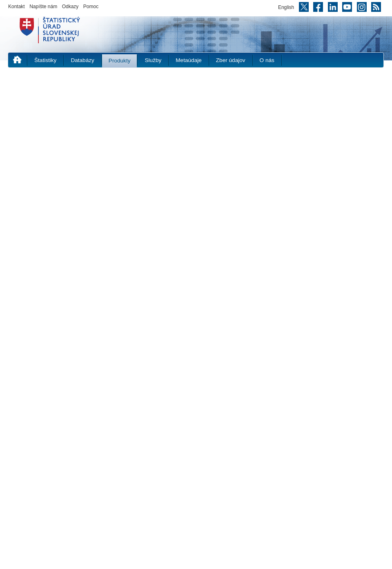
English (286, 7)
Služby (153, 60)
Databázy (82, 60)
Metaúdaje (188, 60)
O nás (267, 60)
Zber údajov (231, 60)
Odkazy (70, 7)
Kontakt (17, 7)
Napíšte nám (43, 7)
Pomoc (91, 7)
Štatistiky (45, 60)
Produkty (120, 61)
